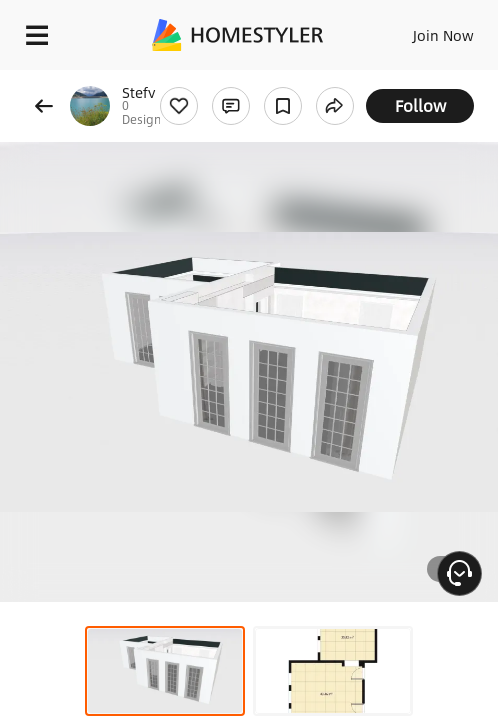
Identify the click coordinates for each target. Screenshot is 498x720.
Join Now (443, 35)
